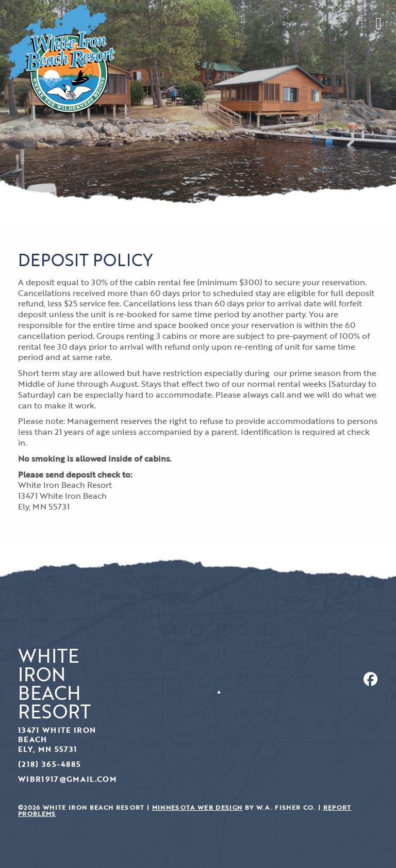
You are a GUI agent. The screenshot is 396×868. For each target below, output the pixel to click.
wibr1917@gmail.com (67, 779)
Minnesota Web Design (197, 807)
